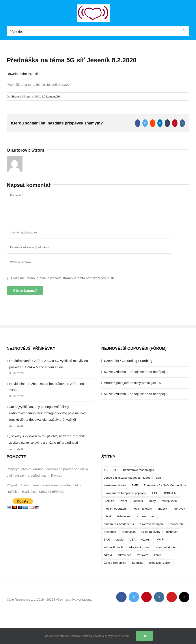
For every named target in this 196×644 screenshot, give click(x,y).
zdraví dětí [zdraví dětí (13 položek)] (124, 555)
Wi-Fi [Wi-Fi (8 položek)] (161, 540)
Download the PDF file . (24, 74)
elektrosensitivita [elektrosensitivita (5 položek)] (115, 485)
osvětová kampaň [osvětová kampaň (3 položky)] (151, 524)
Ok (145, 636)
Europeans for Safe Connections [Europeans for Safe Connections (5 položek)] (165, 485)
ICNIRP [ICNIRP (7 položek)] (109, 501)
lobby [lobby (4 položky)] (152, 501)
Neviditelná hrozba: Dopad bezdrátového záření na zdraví (47, 387)
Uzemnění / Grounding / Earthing (128, 361)
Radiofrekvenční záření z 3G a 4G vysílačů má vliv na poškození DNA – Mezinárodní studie (49, 364)
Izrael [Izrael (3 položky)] (123, 501)
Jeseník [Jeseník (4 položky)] (138, 501)
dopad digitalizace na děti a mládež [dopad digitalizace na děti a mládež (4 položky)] (127, 478)
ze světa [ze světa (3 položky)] (143, 555)
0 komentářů (52, 97)
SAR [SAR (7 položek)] (107, 540)
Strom (15, 97)
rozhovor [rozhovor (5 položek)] (172, 532)
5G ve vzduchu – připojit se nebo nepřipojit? (136, 372)
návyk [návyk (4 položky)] (108, 516)
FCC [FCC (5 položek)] (155, 493)
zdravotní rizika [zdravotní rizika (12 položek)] (139, 547)
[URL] (89, 262)
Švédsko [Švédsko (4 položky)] (138, 563)
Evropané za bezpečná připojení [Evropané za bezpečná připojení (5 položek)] (125, 493)
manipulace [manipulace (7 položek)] (169, 501)
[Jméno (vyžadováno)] (89, 232)
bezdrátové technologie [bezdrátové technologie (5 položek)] (139, 470)
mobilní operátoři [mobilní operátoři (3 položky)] (115, 509)
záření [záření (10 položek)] (158, 555)
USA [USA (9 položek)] (133, 540)
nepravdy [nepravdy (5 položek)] (179, 509)
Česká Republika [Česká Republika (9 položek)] (115, 563)
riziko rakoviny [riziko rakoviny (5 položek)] (151, 532)
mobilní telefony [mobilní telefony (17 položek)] (142, 509)
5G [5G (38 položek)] (116, 470)
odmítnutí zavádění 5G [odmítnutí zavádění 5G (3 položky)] (119, 524)
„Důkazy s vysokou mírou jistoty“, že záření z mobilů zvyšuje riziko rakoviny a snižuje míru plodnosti (47, 439)
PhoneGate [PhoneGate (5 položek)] (176, 524)
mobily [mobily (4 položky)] (163, 509)
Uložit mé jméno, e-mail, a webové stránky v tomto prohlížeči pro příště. (63, 278)
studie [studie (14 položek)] (119, 540)
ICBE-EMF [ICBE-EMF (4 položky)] (171, 493)
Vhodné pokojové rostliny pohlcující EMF (134, 383)
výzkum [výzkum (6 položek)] (146, 540)
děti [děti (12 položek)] (159, 478)
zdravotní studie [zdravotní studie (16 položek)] (165, 547)
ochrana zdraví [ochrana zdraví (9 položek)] (145, 516)
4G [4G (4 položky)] (106, 470)
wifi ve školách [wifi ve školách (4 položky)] (113, 547)
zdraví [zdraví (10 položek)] (108, 555)
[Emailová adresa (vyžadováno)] (89, 247)
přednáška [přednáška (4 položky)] (129, 532)
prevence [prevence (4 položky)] (110, 532)
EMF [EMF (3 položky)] (135, 485)
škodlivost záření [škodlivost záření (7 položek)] (160, 563)
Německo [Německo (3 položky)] (124, 516)
